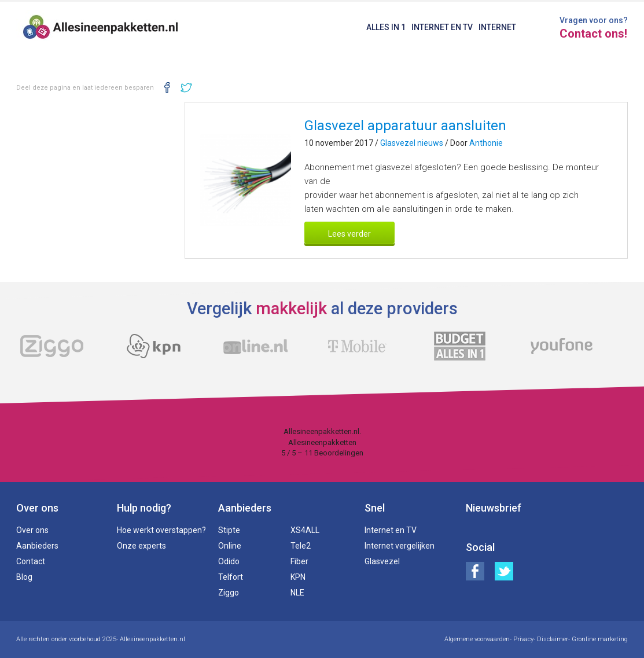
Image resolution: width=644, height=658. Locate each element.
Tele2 (301, 546)
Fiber (299, 561)
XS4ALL (305, 530)
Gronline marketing (600, 639)
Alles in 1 (386, 27)
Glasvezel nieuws (412, 143)
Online (230, 546)
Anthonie (486, 143)
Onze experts (141, 546)
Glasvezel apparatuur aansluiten (405, 126)
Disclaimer (553, 639)
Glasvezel (382, 561)
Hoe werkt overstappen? (161, 530)
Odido (229, 561)
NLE (297, 593)
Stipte (229, 530)
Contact (31, 561)
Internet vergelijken (400, 546)
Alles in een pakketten (101, 29)
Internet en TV (442, 27)
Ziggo (229, 593)
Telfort (231, 577)
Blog (24, 577)
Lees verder (349, 234)
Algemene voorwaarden (477, 639)
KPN (298, 577)
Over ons (32, 530)
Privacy (523, 639)
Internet (497, 27)
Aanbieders (37, 546)
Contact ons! (593, 34)
